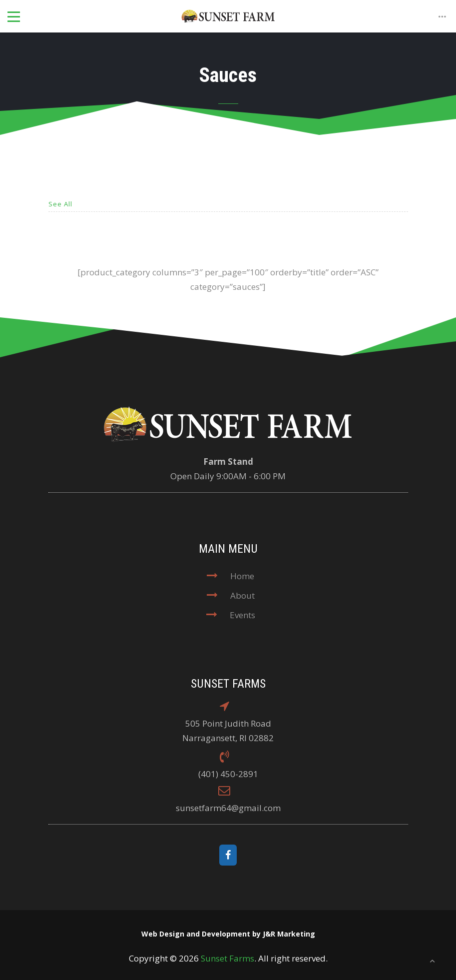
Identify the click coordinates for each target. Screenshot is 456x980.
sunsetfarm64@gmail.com (228, 808)
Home (242, 576)
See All (60, 204)
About (242, 595)
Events (242, 615)
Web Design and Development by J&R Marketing (228, 934)
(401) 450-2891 (228, 774)
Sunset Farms (228, 958)
